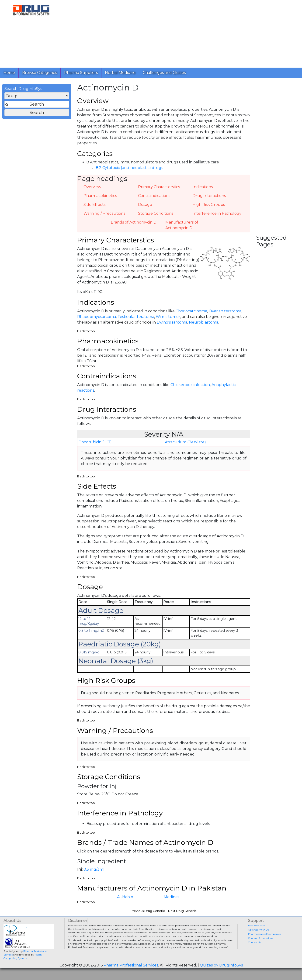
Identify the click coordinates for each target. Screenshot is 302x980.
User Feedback (257, 937)
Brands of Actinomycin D (134, 225)
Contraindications (154, 198)
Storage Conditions (156, 216)
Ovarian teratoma (225, 315)
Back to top (86, 335)
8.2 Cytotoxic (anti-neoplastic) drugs (129, 171)
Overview (92, 189)
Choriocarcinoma (191, 315)
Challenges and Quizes (164, 73)
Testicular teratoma (136, 321)
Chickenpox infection (190, 391)
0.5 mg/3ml (94, 880)
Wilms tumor (168, 321)
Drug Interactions (209, 198)
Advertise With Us (258, 942)
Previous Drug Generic (148, 923)
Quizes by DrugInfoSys (221, 977)
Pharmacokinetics (100, 198)
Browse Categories (40, 73)
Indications (203, 189)
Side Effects (94, 207)
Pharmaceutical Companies (264, 946)
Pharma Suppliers (81, 73)
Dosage (145, 207)
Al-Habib (125, 909)
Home (9, 73)
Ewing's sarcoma (172, 326)
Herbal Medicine (120, 73)
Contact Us (254, 954)
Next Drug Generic (182, 923)
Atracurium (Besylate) (185, 448)
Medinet (172, 909)
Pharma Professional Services (131, 977)
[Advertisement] (181, 33)
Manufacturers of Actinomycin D (182, 228)
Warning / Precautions (104, 216)
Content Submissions (260, 950)
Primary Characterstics (159, 189)
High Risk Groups (209, 207)
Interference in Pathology (217, 216)
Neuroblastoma (204, 326)
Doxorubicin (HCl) (95, 448)
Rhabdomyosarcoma (97, 321)
